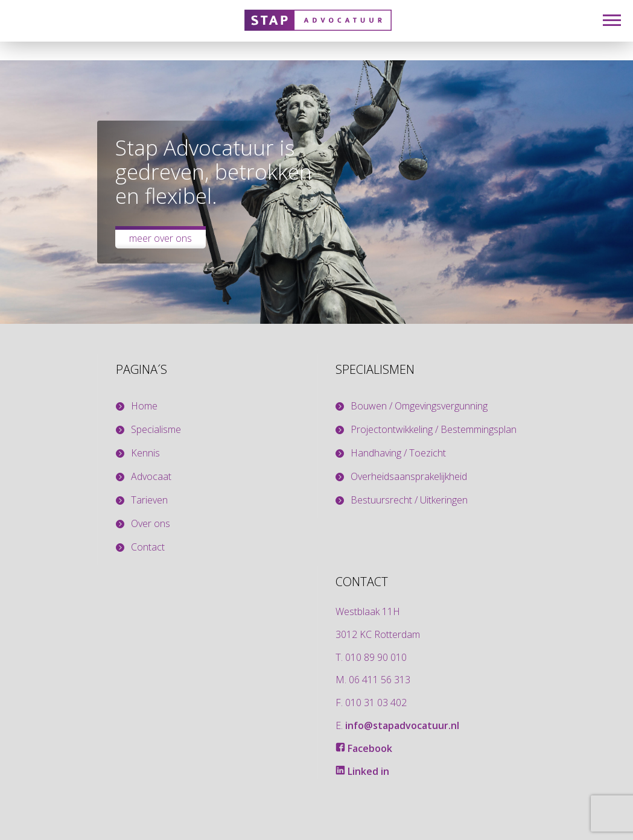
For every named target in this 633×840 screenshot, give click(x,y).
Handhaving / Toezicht (398, 453)
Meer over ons (161, 238)
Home (144, 406)
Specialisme (156, 430)
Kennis (145, 453)
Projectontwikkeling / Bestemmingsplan (434, 430)
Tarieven (149, 500)
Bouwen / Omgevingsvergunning (419, 406)
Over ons (151, 524)
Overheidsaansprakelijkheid (409, 477)
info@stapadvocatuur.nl (402, 725)
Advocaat (151, 477)
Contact (148, 547)
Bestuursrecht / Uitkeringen (409, 500)
